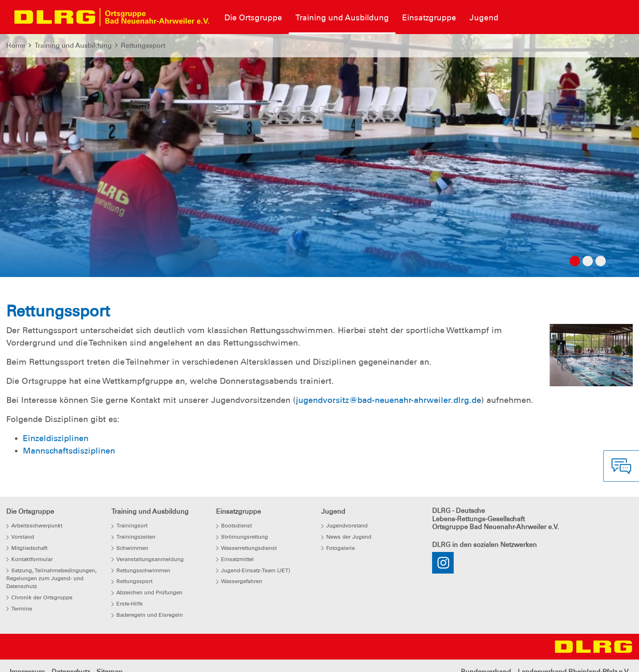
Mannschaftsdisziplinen (69, 451)
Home (16, 45)
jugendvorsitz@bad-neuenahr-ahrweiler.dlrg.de (388, 400)
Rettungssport (143, 45)
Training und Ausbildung (73, 45)
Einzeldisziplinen (56, 438)
